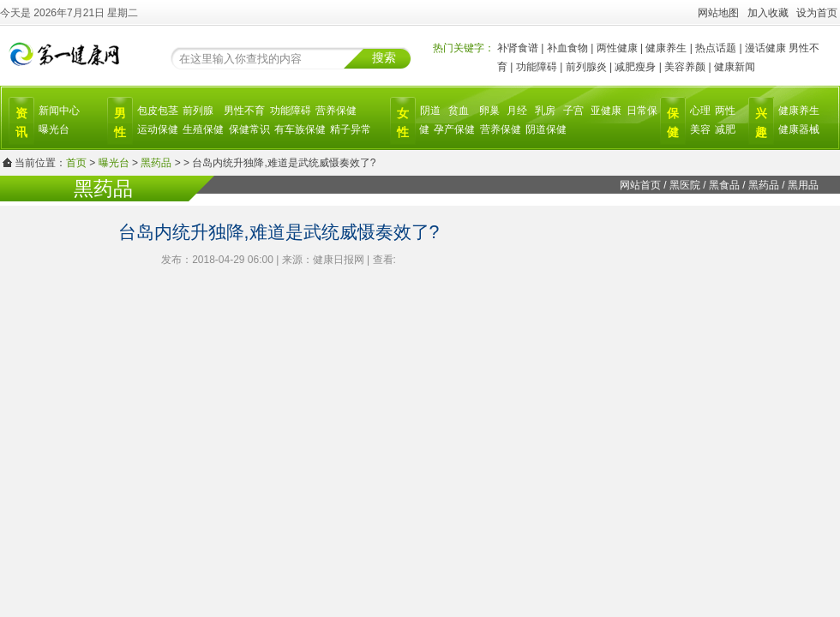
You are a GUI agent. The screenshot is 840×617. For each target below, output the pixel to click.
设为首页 (817, 13)
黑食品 (724, 185)
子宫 (573, 111)
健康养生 (666, 48)
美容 (700, 129)
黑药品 (156, 163)
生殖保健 (203, 129)
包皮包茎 (158, 111)
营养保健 (336, 111)
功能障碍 (537, 67)
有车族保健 (300, 129)
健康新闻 (735, 67)
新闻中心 (59, 111)
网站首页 (640, 185)
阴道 (430, 111)
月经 (517, 111)
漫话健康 (765, 48)
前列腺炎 (586, 67)
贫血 (459, 111)
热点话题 (716, 48)
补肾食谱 (518, 48)
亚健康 (606, 111)
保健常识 (249, 129)
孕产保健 (454, 129)
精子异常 (351, 129)
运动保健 (158, 129)
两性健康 (617, 48)
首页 (76, 163)
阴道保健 (546, 129)
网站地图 (718, 13)
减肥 (725, 129)
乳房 (545, 111)
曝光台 (54, 129)
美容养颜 (685, 67)
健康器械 (799, 129)
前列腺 (198, 111)
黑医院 (685, 185)
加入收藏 (768, 13)
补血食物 (567, 48)
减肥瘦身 (635, 67)
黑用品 (803, 185)
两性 (725, 111)
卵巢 (489, 111)
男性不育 (244, 111)
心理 (700, 111)
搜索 (384, 57)
